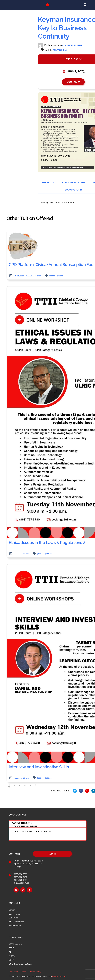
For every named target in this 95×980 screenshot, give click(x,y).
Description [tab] (48, 183)
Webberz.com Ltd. (59, 976)
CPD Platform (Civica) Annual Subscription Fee (51, 265)
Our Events (14, 918)
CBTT (11, 948)
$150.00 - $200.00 (44, 554)
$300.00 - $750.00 (56, 276)
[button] (85, 5)
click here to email (73, 45)
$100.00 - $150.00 (44, 778)
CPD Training (60, 50)
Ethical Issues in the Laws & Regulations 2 (47, 543)
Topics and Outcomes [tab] (73, 183)
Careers (12, 910)
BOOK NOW (73, 82)
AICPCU (12, 956)
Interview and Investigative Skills (39, 767)
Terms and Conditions (17, 972)
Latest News (14, 914)
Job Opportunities (16, 922)
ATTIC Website (15, 944)
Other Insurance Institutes (20, 964)
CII (10, 952)
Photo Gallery (15, 926)
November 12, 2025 (22, 778)
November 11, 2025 (22, 554)
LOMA (11, 960)
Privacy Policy (36, 972)
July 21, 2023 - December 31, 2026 (27, 276)
